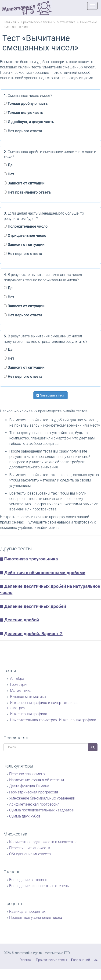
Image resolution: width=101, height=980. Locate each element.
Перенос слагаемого (27, 774)
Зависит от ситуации (24, 183)
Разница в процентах (27, 911)
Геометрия (19, 685)
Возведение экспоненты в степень (39, 886)
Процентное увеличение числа (36, 918)
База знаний (80, 960)
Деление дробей (22, 620)
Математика (66, 22)
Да (8, 165)
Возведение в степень (28, 880)
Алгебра (17, 678)
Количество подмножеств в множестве (43, 842)
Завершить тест (50, 395)
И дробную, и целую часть (29, 122)
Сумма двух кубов (25, 816)
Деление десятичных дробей (35, 606)
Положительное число (26, 226)
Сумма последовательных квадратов (41, 810)
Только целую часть (23, 113)
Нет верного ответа (23, 131)
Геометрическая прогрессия (34, 792)
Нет (9, 174)
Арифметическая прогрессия (34, 804)
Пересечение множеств (30, 848)
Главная (10, 22)
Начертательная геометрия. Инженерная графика (53, 720)
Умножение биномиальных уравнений (42, 798)
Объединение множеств (30, 854)
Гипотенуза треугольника (31, 559)
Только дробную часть (26, 104)
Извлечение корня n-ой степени (36, 780)
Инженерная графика (28, 714)
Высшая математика (27, 697)
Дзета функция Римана (29, 786)
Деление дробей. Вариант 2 (33, 634)
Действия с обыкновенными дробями (45, 573)
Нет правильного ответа (27, 192)
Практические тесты (36, 22)
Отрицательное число (25, 235)
